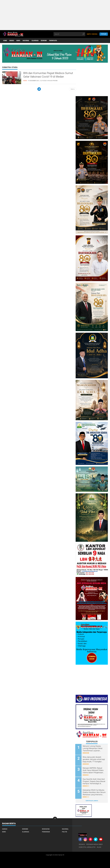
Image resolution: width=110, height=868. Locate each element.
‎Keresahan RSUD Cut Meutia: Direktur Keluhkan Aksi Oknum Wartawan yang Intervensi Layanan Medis (95, 792)
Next (73, 89)
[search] (69, 34)
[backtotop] (55, 818)
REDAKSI (82, 844)
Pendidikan (46, 831)
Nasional (26, 41)
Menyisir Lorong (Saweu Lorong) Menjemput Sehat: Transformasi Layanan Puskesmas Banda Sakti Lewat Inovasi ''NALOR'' (93, 748)
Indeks (12, 41)
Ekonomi (44, 41)
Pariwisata (53, 41)
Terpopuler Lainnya (92, 800)
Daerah (5, 828)
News (19, 41)
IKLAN (99, 846)
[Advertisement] (54, 15)
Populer (104, 34)
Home (5, 41)
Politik (65, 831)
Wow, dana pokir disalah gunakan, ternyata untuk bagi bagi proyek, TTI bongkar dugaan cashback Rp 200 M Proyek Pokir (94, 759)
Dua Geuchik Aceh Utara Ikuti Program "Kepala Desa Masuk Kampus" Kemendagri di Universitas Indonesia (94, 781)
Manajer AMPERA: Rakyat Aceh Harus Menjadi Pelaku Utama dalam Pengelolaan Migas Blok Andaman (94, 770)
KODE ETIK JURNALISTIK (87, 846)
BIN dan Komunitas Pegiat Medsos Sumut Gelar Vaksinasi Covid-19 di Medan (49, 75)
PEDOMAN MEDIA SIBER (94, 844)
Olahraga (35, 41)
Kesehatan (46, 828)
